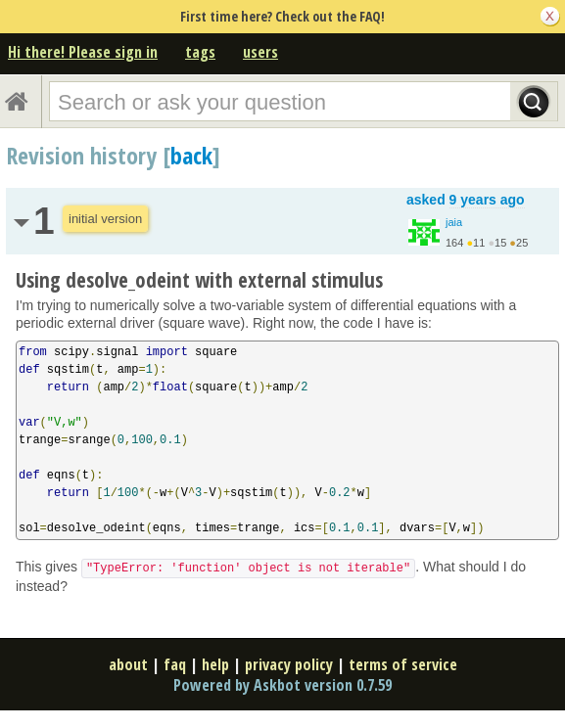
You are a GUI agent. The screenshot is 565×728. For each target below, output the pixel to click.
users (260, 52)
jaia (454, 222)
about (128, 664)
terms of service (403, 664)
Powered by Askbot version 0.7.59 (282, 685)
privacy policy (289, 664)
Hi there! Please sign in (83, 52)
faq (175, 664)
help (215, 664)
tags (200, 52)
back (191, 155)
